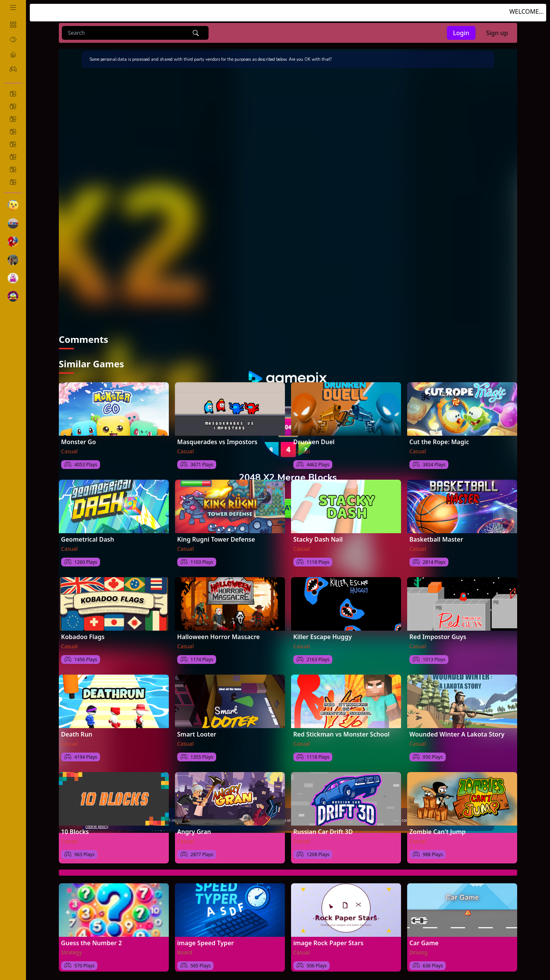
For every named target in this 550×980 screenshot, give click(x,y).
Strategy (72, 952)
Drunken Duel (314, 442)
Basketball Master (436, 539)
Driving (419, 952)
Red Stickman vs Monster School (341, 734)
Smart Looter (197, 734)
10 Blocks (75, 832)
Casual (70, 451)
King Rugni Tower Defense (216, 539)
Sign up (497, 33)
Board (185, 952)
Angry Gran (194, 832)
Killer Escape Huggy (323, 637)
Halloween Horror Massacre (218, 637)
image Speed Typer (205, 943)
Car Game (424, 943)
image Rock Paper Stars (328, 943)
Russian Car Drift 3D (323, 832)
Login (461, 33)
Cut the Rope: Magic (439, 442)
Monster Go (78, 442)
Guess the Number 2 (91, 943)
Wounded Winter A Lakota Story (457, 734)
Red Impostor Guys (438, 637)
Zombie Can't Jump (438, 832)
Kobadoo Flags (83, 637)
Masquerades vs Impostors (217, 442)
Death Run (77, 734)
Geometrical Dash (88, 539)
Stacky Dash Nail (318, 539)
